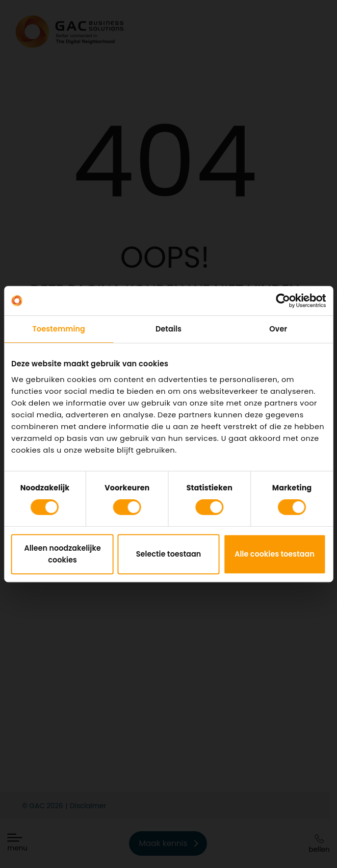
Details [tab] (168, 329)
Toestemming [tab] (59, 329)
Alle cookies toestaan (274, 554)
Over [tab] (278, 329)
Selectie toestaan (168, 554)
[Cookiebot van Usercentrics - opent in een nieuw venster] (283, 301)
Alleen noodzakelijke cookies (62, 554)
